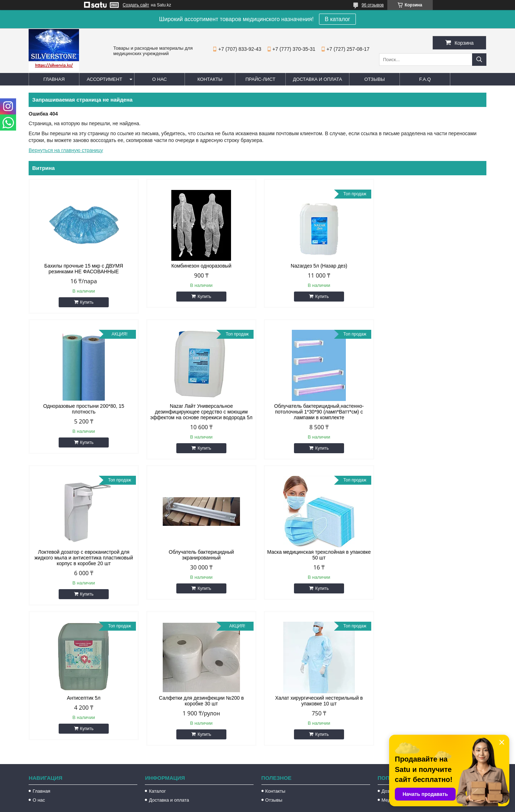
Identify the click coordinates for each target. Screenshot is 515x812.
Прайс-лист (260, 79)
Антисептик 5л (199, 552)
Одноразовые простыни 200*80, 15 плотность (432, 269)
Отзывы (375, 79)
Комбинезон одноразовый (199, 266)
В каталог (337, 19)
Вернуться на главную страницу (66, 150)
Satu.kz (288, 799)
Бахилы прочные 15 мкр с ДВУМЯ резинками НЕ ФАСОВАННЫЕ (83, 269)
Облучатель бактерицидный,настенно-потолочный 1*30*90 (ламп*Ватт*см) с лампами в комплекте (199, 412)
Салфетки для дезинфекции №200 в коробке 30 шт (316, 555)
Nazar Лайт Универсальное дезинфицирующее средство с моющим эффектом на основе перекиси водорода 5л (83, 412)
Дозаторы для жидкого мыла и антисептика (428, 645)
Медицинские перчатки (406, 654)
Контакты (210, 79)
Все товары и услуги (455, 608)
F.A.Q (425, 79)
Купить (86, 302)
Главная (54, 79)
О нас (160, 79)
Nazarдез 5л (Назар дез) (316, 266)
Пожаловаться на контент (307, 805)
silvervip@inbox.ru (289, 730)
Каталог (157, 645)
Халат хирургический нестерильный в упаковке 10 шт (432, 555)
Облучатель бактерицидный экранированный (432, 409)
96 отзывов (373, 5)
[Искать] (479, 60)
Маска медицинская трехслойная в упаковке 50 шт (83, 555)
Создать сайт (136, 5)
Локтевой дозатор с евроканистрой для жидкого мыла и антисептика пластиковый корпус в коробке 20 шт (316, 412)
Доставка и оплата (317, 79)
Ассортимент (104, 79)
